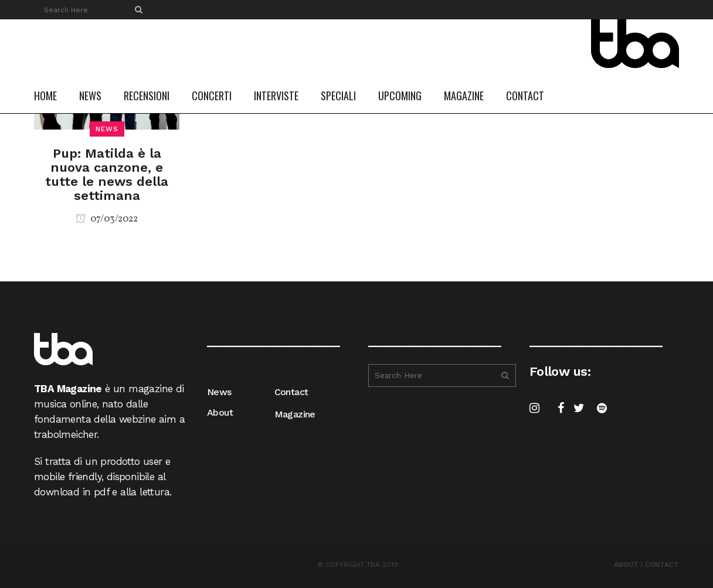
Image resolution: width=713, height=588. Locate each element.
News (219, 392)
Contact (291, 392)
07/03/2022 (107, 219)
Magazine (295, 414)
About (220, 412)
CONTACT (662, 565)
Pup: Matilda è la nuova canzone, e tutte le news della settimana (107, 174)
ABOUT (626, 565)
